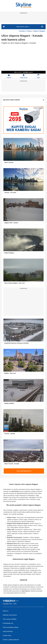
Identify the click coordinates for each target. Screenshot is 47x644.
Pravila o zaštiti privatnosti (11, 640)
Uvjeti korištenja (8, 631)
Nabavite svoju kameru (10, 615)
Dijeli (38, 76)
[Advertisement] (23, 18)
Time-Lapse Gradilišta (10, 619)
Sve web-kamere (24, 471)
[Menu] (42, 27)
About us (6, 611)
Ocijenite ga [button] (24, 76)
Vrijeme (9, 76)
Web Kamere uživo (23, 27)
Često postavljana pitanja (11, 627)
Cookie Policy (7, 635)
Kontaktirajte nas (8, 623)
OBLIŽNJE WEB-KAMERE (23, 100)
